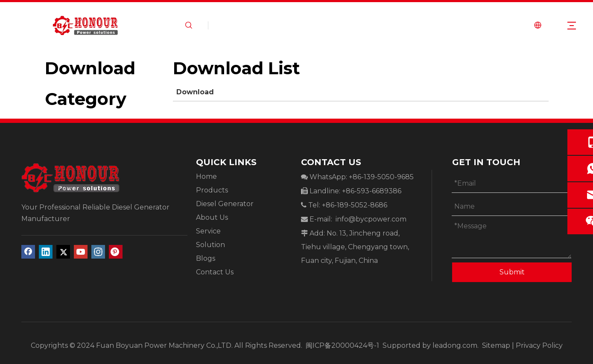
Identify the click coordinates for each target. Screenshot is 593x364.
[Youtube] (81, 252)
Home (206, 176)
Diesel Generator (225, 204)
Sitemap (496, 345)
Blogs (206, 258)
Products (212, 190)
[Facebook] (28, 252)
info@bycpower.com (371, 219)
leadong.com (455, 345)
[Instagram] (98, 252)
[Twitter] (63, 252)
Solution (210, 245)
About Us (212, 217)
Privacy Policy (539, 345)
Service (208, 231)
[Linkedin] (46, 252)
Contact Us (215, 272)
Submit (512, 272)
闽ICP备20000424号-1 (343, 345)
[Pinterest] (116, 252)
